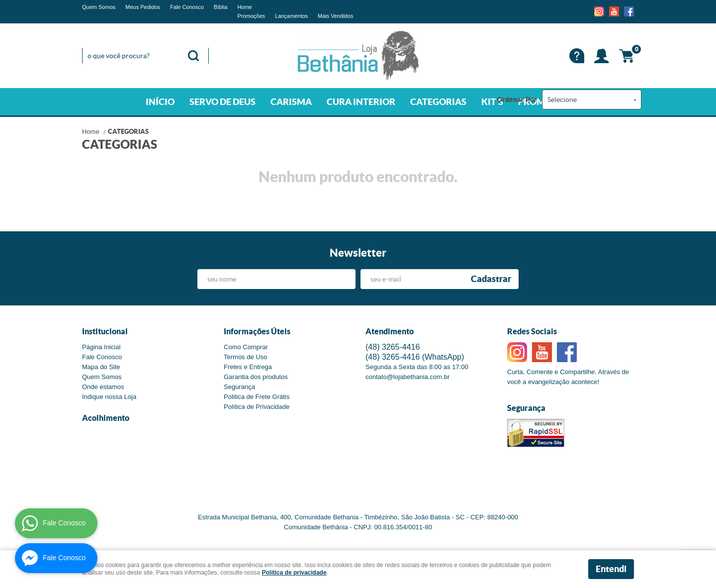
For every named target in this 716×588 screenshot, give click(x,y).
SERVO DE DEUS (223, 102)
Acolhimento (106, 418)
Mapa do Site (101, 367)
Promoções (251, 16)
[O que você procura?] (193, 56)
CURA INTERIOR (361, 102)
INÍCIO (160, 102)
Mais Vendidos (336, 16)
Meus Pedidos (143, 7)
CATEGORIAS (438, 102)
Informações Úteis (257, 331)
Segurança (239, 387)
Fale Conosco (187, 7)
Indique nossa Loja (109, 397)
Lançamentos (291, 16)
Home (244, 7)
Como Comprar (246, 347)
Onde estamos (103, 387)
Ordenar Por (517, 99)
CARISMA (291, 102)
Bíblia (221, 7)
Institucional (105, 331)
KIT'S (492, 102)
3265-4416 (393, 347)
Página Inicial (101, 347)
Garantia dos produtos (256, 377)
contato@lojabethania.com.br (407, 377)
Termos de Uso (245, 357)
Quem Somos (99, 7)
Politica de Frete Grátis (257, 397)
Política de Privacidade (257, 407)
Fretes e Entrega (248, 367)
